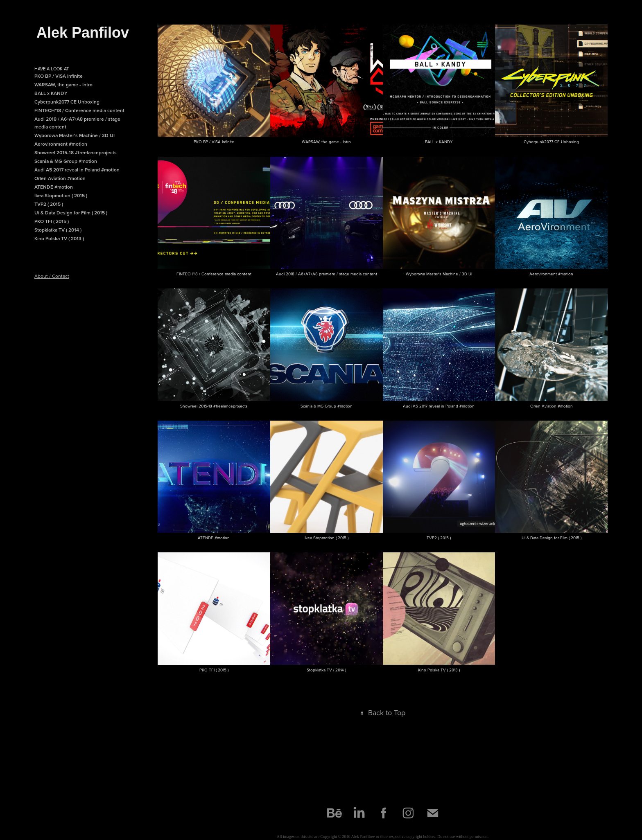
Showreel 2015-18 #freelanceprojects (76, 152)
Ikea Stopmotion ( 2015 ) (61, 195)
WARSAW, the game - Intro (63, 84)
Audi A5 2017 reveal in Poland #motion (77, 170)
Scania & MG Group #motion (66, 161)
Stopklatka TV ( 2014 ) (58, 230)
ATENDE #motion (54, 187)
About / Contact (52, 276)
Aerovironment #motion (61, 144)
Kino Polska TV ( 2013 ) (59, 238)
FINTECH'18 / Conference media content (79, 110)
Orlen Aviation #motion (60, 178)
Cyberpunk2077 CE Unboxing (67, 102)
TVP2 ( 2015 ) (49, 204)
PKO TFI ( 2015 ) (52, 221)
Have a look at (52, 69)
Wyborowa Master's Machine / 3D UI (75, 135)
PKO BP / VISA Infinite (59, 76)
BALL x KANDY (51, 93)
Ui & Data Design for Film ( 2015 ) (71, 213)
